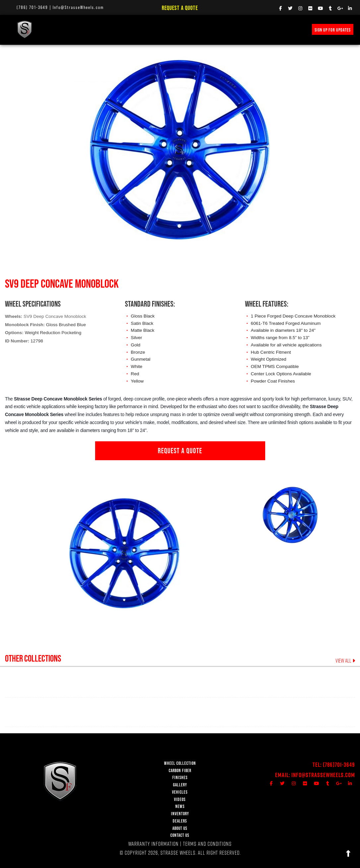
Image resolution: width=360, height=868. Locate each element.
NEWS (209, 29)
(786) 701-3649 (32, 7)
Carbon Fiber (102, 29)
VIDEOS (190, 29)
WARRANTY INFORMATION (153, 844)
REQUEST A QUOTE (180, 451)
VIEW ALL (345, 661)
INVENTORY (265, 29)
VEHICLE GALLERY (160, 29)
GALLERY (180, 785)
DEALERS (180, 821)
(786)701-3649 (339, 765)
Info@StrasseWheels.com (78, 7)
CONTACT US (180, 835)
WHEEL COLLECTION (65, 29)
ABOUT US (180, 828)
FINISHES (130, 29)
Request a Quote (180, 8)
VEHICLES (180, 792)
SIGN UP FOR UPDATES (333, 30)
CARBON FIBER (180, 771)
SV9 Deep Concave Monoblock (55, 316)
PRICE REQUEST (234, 29)
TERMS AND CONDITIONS (207, 844)
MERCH (288, 29)
